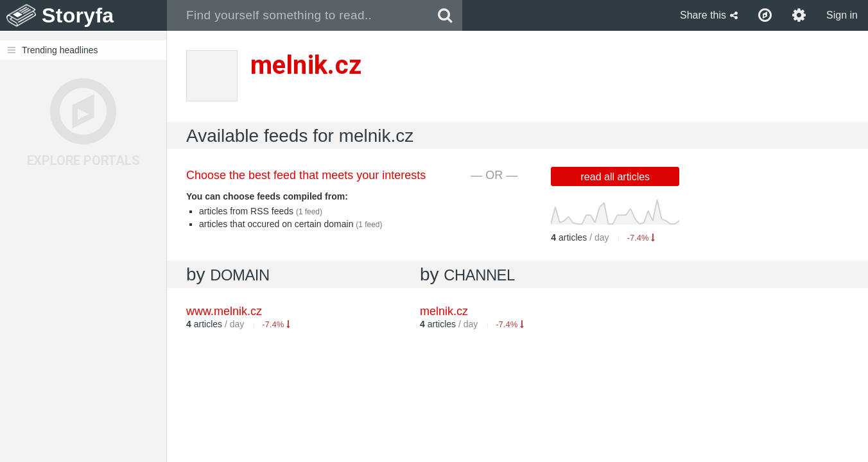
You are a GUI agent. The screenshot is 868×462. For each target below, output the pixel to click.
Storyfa (78, 15)
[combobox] (298, 15)
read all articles (616, 177)
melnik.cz (444, 311)
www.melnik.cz (224, 311)
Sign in (842, 15)
